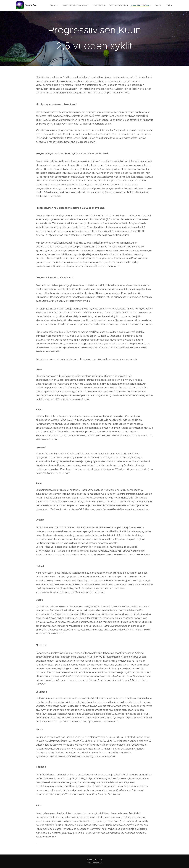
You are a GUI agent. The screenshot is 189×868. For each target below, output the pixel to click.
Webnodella (97, 863)
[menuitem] (61, 5)
